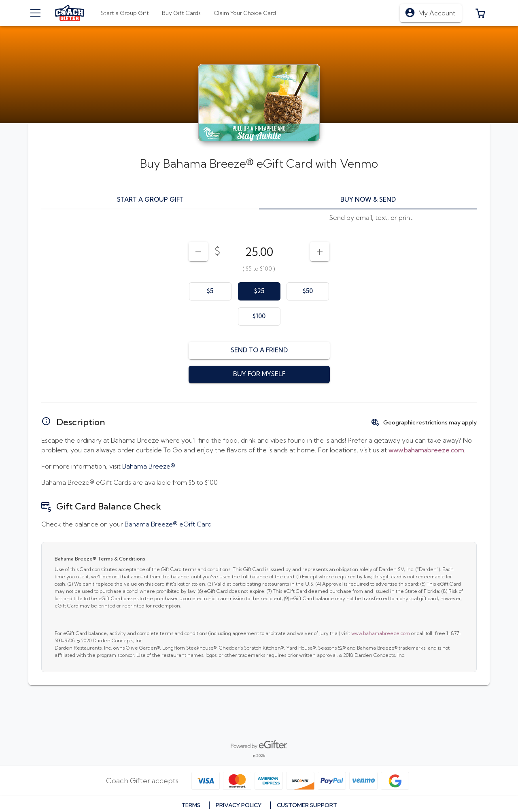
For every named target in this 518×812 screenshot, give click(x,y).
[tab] (181, 13)
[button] (480, 13)
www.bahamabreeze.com (381, 633)
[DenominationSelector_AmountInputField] (259, 251)
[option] (210, 291)
